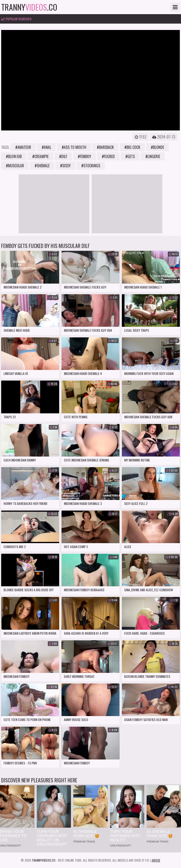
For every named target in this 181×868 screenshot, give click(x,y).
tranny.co (29, 7)
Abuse (156, 860)
